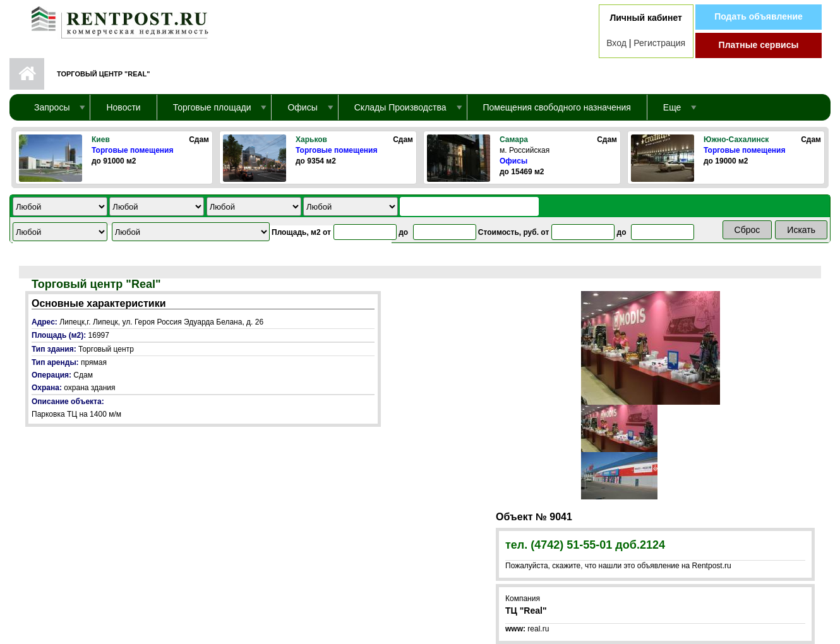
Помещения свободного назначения (557, 107)
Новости (123, 107)
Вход (616, 43)
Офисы (513, 161)
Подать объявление (759, 16)
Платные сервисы (759, 45)
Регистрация (659, 43)
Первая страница (27, 74)
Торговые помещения (132, 150)
